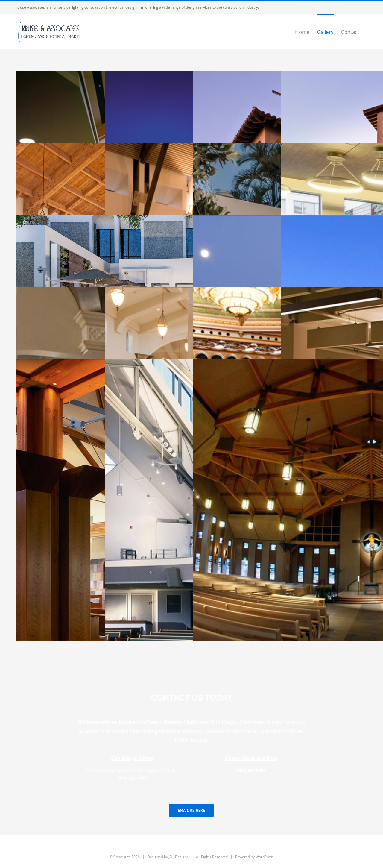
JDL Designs (179, 857)
